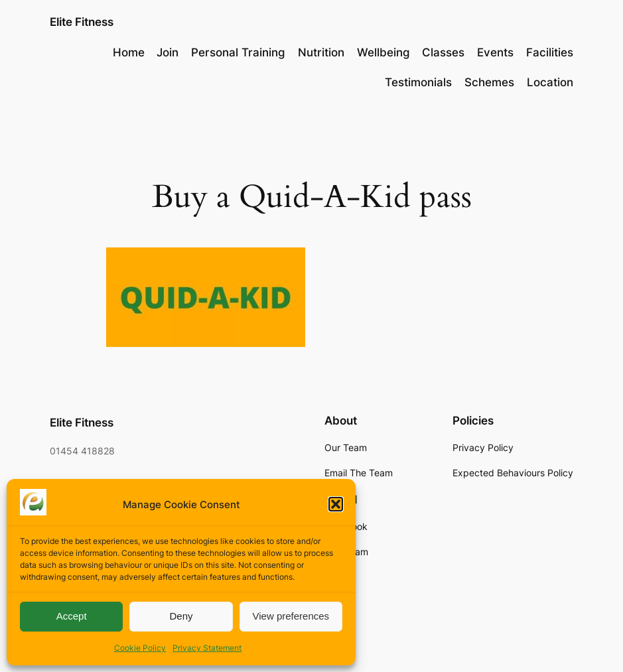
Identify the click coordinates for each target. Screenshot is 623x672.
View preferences (291, 616)
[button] (336, 504)
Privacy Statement (207, 648)
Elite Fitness (82, 22)
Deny (181, 616)
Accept (72, 616)
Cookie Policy (140, 648)
